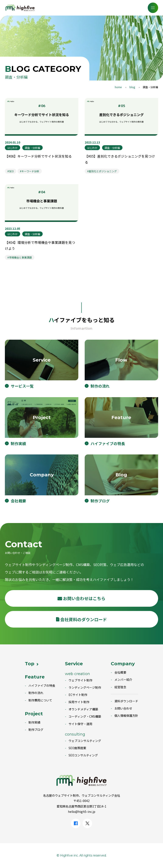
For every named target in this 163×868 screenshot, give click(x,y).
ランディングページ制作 (85, 687)
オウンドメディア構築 (83, 709)
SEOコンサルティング (83, 755)
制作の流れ (36, 693)
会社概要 (120, 672)
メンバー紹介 (123, 680)
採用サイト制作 (79, 702)
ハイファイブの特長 (42, 685)
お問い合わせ (123, 708)
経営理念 (120, 687)
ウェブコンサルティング (85, 741)
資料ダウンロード (126, 701)
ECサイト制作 (78, 695)
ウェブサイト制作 (80, 680)
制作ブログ (36, 730)
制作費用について (40, 700)
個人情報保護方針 (126, 716)
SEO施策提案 (77, 748)
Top (30, 664)
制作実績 (34, 722)
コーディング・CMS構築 (85, 716)
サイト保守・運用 (80, 724)
